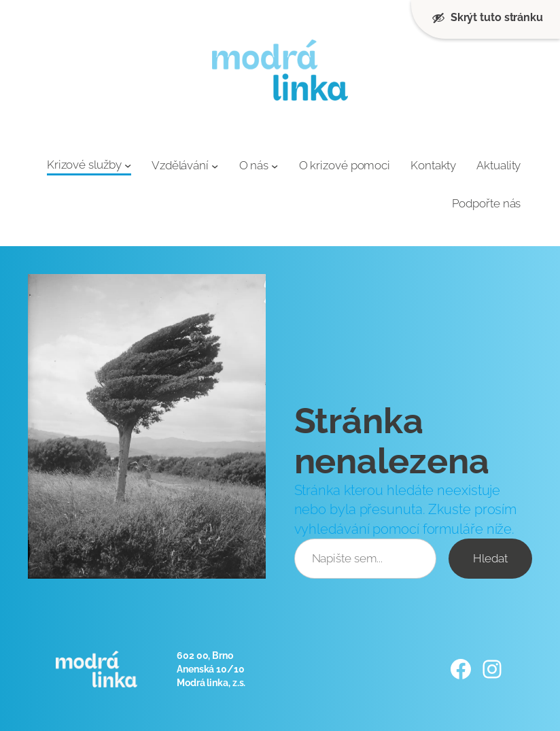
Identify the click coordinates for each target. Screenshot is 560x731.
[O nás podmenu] (275, 166)
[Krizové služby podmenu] (128, 165)
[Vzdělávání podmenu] (215, 166)
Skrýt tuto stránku (487, 18)
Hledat (490, 558)
